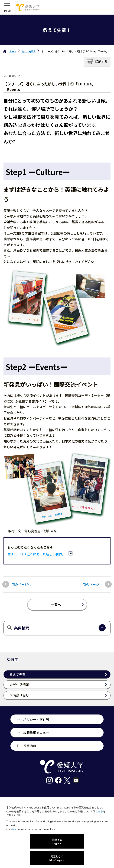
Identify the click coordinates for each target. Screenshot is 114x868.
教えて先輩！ (29, 51)
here (15, 829)
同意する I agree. (57, 841)
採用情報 (30, 746)
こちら (99, 811)
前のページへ (21, 584)
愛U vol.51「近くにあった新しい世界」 (36, 554)
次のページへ (93, 584)
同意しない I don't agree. (57, 858)
